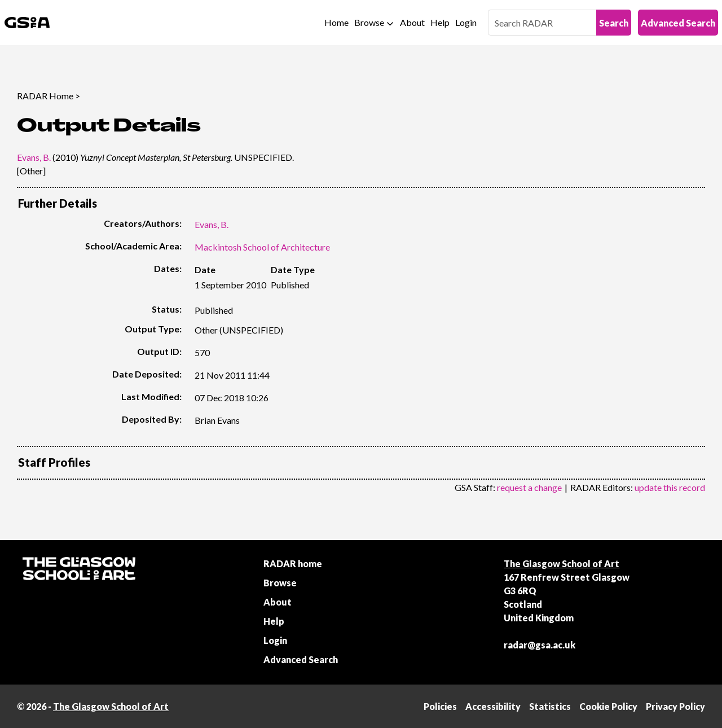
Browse (369, 22)
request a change (529, 487)
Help (440, 22)
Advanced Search (678, 23)
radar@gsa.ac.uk (540, 645)
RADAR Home (45, 96)
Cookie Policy (608, 706)
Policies (440, 706)
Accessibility (493, 706)
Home (336, 22)
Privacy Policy (675, 706)
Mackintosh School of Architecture (262, 247)
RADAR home (293, 563)
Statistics (550, 706)
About (412, 22)
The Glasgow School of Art (562, 563)
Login (466, 22)
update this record (670, 487)
